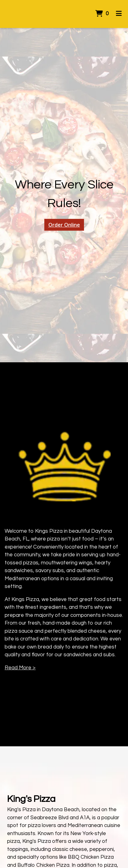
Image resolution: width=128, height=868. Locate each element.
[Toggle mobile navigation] (119, 14)
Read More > (20, 668)
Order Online (64, 225)
